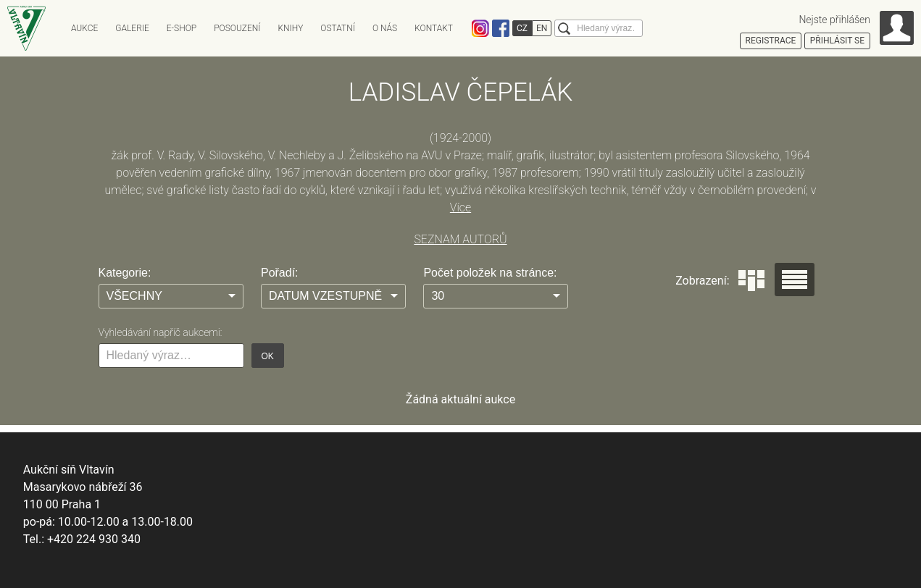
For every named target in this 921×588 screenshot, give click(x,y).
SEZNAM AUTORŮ (460, 239)
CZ (522, 28)
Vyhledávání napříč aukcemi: (161, 332)
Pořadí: (280, 273)
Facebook (501, 28)
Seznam (795, 280)
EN (542, 28)
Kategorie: (125, 273)
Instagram (480, 28)
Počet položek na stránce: (490, 273)
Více (460, 207)
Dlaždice (751, 281)
